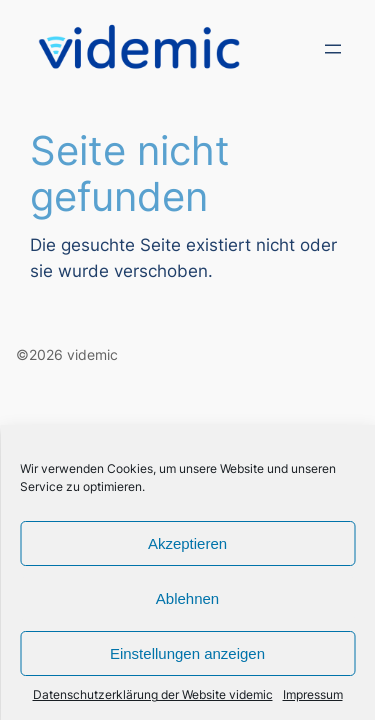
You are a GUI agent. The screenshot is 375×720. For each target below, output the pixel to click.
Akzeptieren (187, 543)
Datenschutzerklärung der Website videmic (153, 694)
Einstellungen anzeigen (187, 653)
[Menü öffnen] (333, 49)
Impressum (313, 694)
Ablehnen (187, 598)
